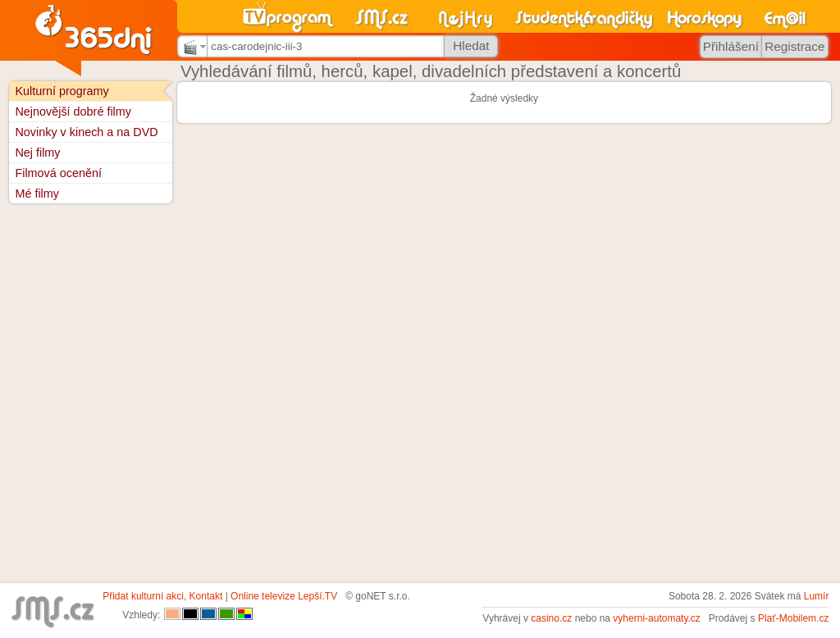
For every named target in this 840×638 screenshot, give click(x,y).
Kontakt (206, 596)
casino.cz (551, 618)
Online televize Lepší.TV (284, 596)
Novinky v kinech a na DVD (86, 132)
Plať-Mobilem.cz (794, 618)
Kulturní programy (62, 91)
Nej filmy (37, 153)
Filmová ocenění (58, 173)
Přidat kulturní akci (143, 596)
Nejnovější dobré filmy (73, 112)
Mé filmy (37, 194)
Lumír (817, 596)
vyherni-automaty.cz (656, 618)
